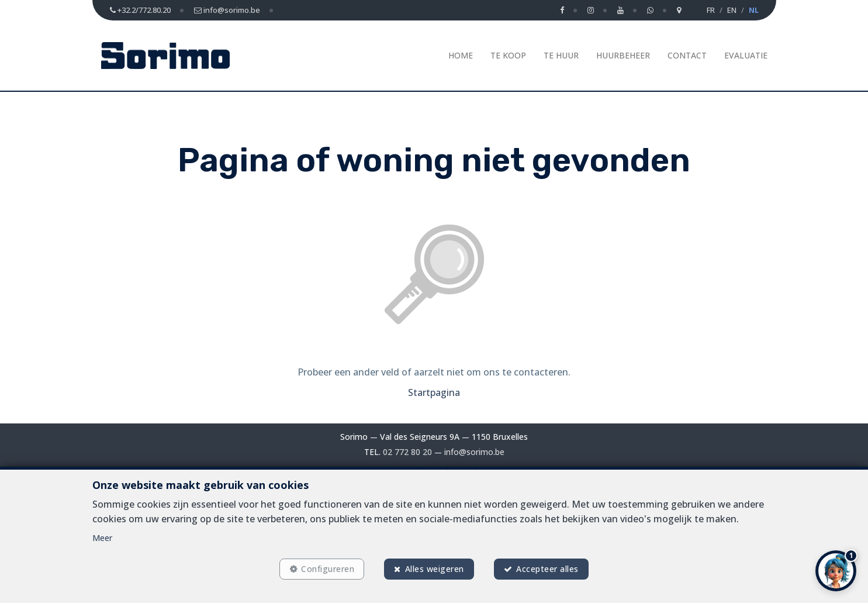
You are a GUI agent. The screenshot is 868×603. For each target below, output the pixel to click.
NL (754, 10)
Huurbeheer (623, 55)
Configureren (328, 569)
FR (711, 10)
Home (461, 55)
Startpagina (434, 392)
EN (732, 10)
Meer (102, 538)
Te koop (508, 55)
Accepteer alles (547, 569)
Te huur (561, 55)
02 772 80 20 (407, 452)
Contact (687, 55)
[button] (836, 571)
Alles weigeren (435, 569)
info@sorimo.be (474, 452)
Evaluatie (746, 55)
